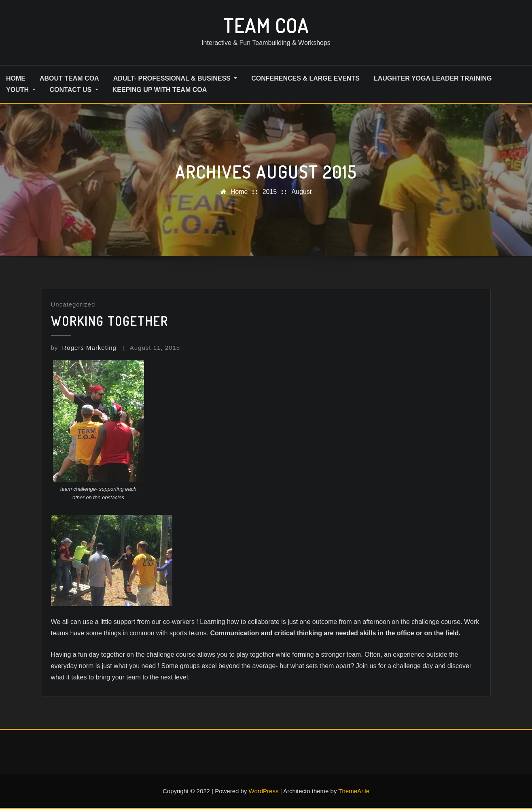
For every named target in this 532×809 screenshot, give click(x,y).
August (301, 192)
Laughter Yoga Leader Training (433, 78)
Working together (110, 321)
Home (239, 192)
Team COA (266, 26)
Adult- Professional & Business (175, 78)
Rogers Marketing (84, 348)
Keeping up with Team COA (160, 90)
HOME (16, 78)
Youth (21, 90)
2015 (270, 192)
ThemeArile (354, 791)
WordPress (264, 791)
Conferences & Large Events (305, 78)
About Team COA (69, 78)
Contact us (74, 90)
